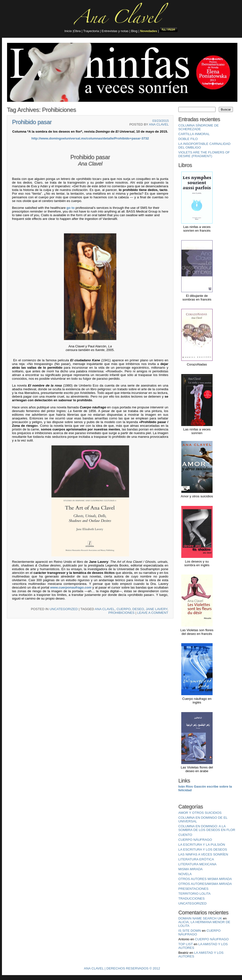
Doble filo (188, 139)
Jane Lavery (157, 609)
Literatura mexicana (197, 864)
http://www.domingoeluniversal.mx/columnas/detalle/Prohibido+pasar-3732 (90, 138)
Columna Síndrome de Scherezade (199, 127)
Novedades (149, 31)
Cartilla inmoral (194, 134)
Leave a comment (153, 613)
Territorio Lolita (194, 894)
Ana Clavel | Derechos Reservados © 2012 (122, 968)
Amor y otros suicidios (200, 813)
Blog (134, 31)
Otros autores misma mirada (205, 879)
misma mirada (190, 869)
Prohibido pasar (32, 122)
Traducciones (192, 898)
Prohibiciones (122, 613)
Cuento (185, 835)
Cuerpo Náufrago (212, 939)
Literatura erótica (196, 859)
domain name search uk (200, 918)
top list (186, 944)
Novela (185, 874)
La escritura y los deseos (203, 849)
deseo (138, 609)
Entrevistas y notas (115, 31)
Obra (78, 31)
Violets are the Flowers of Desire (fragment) (204, 154)
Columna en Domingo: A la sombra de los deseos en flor (207, 828)
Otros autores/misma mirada (205, 884)
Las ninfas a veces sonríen (203, 854)
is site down (190, 931)
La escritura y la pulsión (202, 845)
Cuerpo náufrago (195, 840)
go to (71, 208)
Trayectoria (91, 31)
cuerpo (124, 609)
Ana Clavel (159, 124)
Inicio (69, 31)
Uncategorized (64, 609)
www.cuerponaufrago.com (71, 587)
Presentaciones (193, 889)
